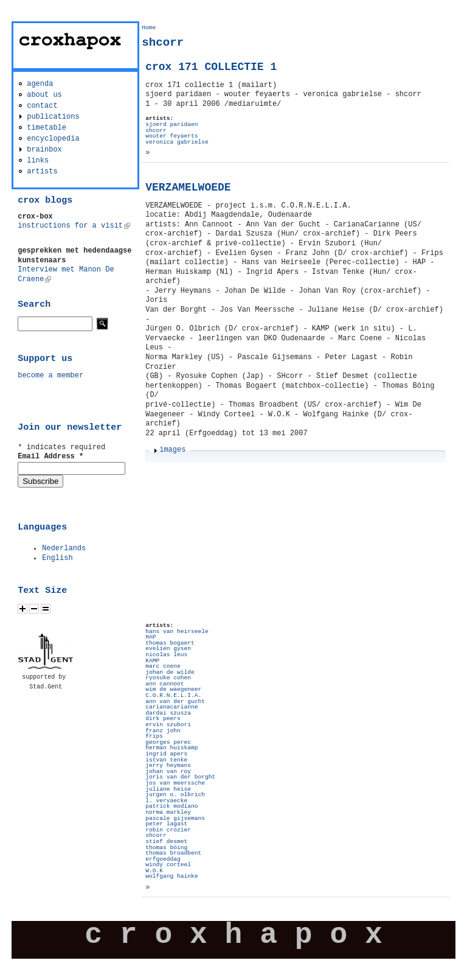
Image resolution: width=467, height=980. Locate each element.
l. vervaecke (166, 801)
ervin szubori (168, 725)
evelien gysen (168, 649)
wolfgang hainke (171, 876)
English (57, 558)
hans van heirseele (177, 632)
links (38, 161)
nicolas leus (166, 655)
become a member (50, 376)
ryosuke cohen (168, 678)
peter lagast (166, 824)
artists (42, 172)
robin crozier (168, 830)
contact (42, 106)
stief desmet (166, 842)
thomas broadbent (173, 853)
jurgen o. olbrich (175, 795)
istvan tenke (166, 760)
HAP (150, 637)
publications (53, 117)
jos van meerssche (175, 783)
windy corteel (168, 865)
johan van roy (168, 772)
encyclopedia (53, 139)
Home (149, 28)
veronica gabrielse (177, 142)
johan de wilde (170, 672)
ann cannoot (164, 684)
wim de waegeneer (173, 689)
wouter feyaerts (171, 136)
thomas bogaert (170, 643)
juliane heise (168, 789)
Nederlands (64, 548)
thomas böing (166, 848)
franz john (163, 731)
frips (154, 736)
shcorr (156, 131)
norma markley (168, 812)
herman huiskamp (171, 748)
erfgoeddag (163, 859)
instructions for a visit (74, 226)
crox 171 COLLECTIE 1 (211, 67)
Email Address (50, 457)
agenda (40, 84)
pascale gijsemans (175, 818)
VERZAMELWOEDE (188, 187)
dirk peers (163, 719)
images (172, 450)
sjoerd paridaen (171, 124)
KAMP (152, 661)
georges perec (168, 742)
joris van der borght (180, 777)
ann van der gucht (175, 702)
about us (44, 95)
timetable (47, 128)
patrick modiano (171, 806)
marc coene (163, 666)
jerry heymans (168, 765)
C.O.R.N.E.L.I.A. (173, 695)
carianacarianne (171, 707)
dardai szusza (168, 713)
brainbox (44, 150)
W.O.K (154, 871)
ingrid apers (166, 754)
